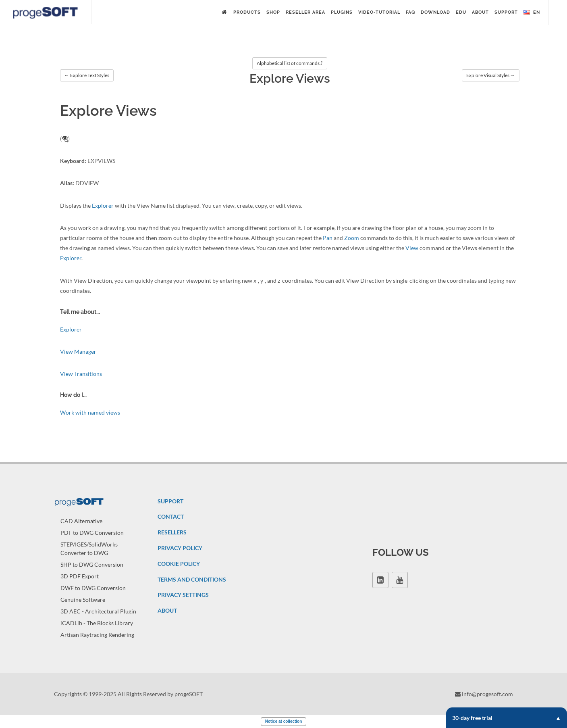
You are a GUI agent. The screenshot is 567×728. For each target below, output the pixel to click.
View (412, 248)
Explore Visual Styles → (491, 75)
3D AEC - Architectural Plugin (98, 611)
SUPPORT (170, 501)
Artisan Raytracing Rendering (97, 635)
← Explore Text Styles (87, 75)
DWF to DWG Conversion (93, 588)
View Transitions (81, 374)
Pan (328, 238)
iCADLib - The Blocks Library (97, 623)
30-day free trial (507, 718)
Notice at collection (284, 721)
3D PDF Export (80, 576)
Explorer (103, 205)
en (532, 13)
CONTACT (171, 516)
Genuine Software (83, 600)
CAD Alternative (81, 521)
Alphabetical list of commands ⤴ (290, 63)
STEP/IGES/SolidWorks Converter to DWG (89, 549)
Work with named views (90, 412)
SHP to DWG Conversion (92, 564)
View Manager (78, 351)
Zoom (352, 238)
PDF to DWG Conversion (92, 533)
